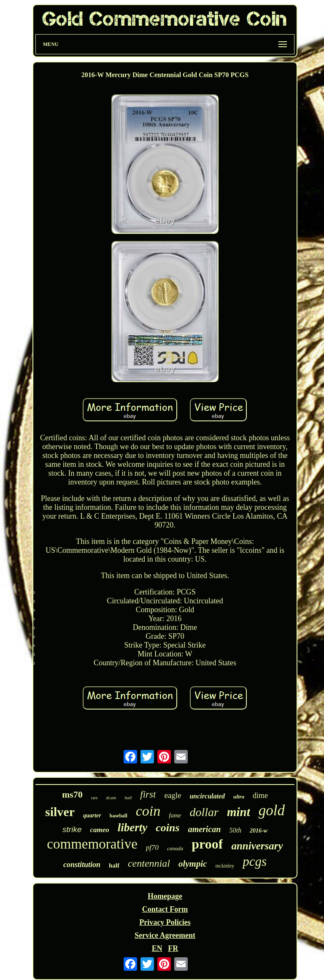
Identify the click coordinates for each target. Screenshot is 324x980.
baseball (119, 816)
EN (157, 948)
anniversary (257, 846)
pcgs (255, 861)
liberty (132, 827)
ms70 (72, 794)
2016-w (259, 831)
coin (148, 811)
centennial (149, 863)
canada (175, 848)
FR (173, 948)
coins (167, 828)
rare (94, 798)
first (148, 794)
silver (60, 812)
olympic (193, 864)
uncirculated (207, 796)
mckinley (225, 866)
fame (175, 815)
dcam (111, 798)
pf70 (152, 847)
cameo (100, 830)
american (205, 829)
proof (207, 844)
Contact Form (165, 909)
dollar (204, 812)
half (114, 865)
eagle (173, 795)
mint (239, 812)
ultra (239, 797)
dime (260, 795)
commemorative (92, 844)
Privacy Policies (165, 922)
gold (272, 810)
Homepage (165, 896)
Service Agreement (165, 935)
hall (128, 798)
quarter (92, 815)
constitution (82, 865)
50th (235, 830)
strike (72, 829)
